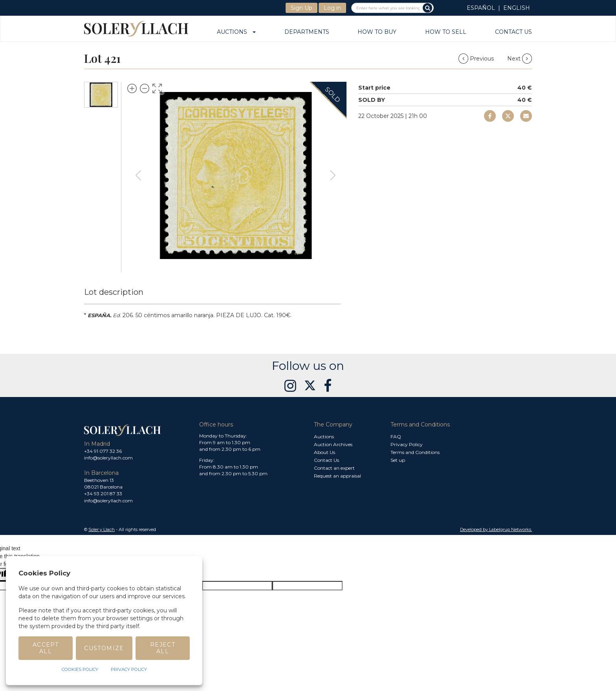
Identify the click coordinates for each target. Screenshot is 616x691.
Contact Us (513, 32)
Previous (477, 59)
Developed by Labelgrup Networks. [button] (496, 529)
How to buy (377, 32)
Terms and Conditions (415, 452)
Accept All (46, 648)
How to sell (446, 32)
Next (520, 59)
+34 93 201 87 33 (103, 493)
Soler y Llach (102, 529)
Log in (332, 8)
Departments (307, 32)
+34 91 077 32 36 (103, 451)
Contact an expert (334, 468)
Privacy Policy (407, 444)
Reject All (163, 648)
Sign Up (302, 8)
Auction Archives (333, 444)
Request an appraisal (337, 476)
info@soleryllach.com (108, 458)
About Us (324, 452)
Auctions (236, 32)
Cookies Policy (80, 669)
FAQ (396, 436)
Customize (104, 648)
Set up (398, 460)
